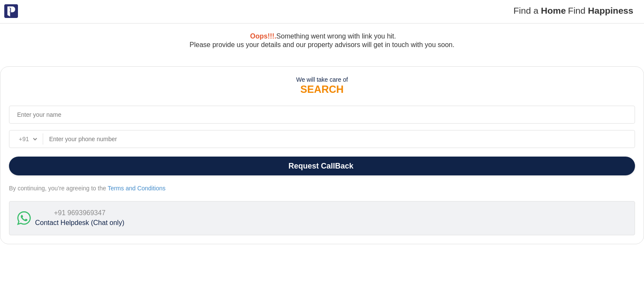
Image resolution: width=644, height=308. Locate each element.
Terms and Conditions (137, 188)
